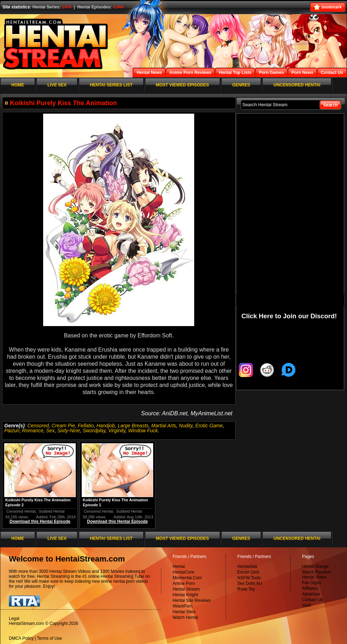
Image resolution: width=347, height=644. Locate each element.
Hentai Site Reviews (192, 600)
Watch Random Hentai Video (317, 575)
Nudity (186, 426)
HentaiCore (183, 572)
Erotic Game (209, 426)
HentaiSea (247, 566)
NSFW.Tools (249, 578)
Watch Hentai (185, 617)
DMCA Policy (21, 638)
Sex (50, 431)
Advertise (311, 594)
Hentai (179, 566)
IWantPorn (183, 606)
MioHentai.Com (187, 578)
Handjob (106, 426)
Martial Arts (164, 426)
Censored (38, 426)
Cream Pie (63, 426)
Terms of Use (50, 638)
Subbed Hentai (52, 511)
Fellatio (86, 426)
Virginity (117, 431)
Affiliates (310, 588)
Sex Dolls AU (250, 583)
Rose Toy (246, 589)
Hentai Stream (186, 589)
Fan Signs (312, 583)
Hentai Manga (315, 566)
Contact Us (313, 600)
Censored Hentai (21, 511)
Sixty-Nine (69, 431)
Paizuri (12, 431)
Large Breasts (133, 426)
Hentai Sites (184, 612)
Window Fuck (143, 431)
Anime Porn (184, 583)
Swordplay (94, 431)
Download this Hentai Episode (40, 522)
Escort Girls (248, 572)
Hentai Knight (185, 595)
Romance (33, 431)
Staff (306, 605)
